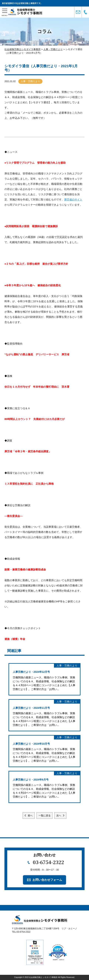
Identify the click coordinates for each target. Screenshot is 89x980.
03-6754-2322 (48, 862)
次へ (59, 816)
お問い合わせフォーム (47, 880)
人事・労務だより (30, 81)
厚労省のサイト (73, 199)
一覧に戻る (45, 816)
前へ (30, 816)
